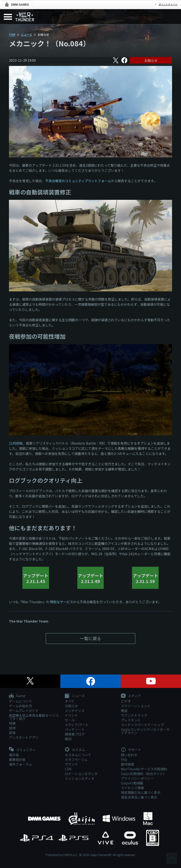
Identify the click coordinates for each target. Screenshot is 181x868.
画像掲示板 (17, 759)
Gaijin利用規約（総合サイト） (144, 774)
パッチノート (75, 729)
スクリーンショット (136, 706)
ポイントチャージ (168, 4)
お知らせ (151, 60)
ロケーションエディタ (81, 774)
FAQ (124, 759)
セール (70, 720)
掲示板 (14, 755)
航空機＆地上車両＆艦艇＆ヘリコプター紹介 (34, 717)
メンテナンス (75, 711)
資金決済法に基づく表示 (139, 797)
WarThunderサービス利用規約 (144, 769)
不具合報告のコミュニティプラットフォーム (78, 181)
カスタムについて (78, 755)
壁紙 (124, 711)
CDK (68, 769)
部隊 (12, 733)
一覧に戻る (90, 638)
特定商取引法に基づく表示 (141, 792)
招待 (12, 728)
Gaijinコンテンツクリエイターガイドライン (145, 731)
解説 (68, 739)
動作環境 (128, 764)
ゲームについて (21, 701)
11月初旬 (16, 443)
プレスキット (131, 720)
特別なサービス (62, 602)
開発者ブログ (75, 734)
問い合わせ (129, 755)
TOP (12, 34)
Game (17, 696)
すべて (70, 701)
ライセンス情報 (132, 788)
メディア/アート (77, 725)
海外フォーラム (21, 764)
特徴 (12, 723)
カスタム (75, 750)
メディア (131, 696)
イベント (71, 715)
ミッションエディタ (80, 778)
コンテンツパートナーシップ (142, 725)
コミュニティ (22, 750)
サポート (131, 750)
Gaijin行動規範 (132, 783)
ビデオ (126, 701)
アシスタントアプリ (24, 737)
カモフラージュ (76, 759)
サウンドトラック (134, 715)
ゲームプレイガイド (24, 711)
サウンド (71, 764)
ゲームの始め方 (21, 706)
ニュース (27, 34)
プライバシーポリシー (137, 778)
